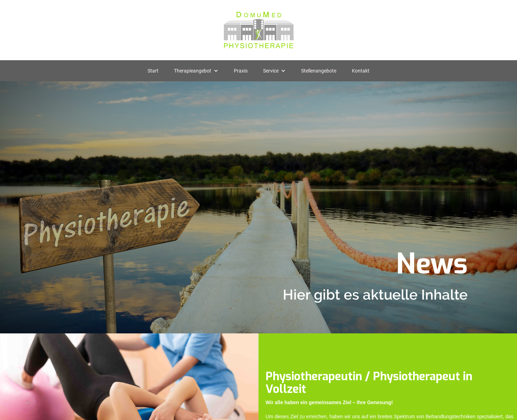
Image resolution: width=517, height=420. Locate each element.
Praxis (241, 71)
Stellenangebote (319, 71)
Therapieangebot (193, 71)
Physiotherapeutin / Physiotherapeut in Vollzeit (369, 383)
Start (153, 71)
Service (271, 71)
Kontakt (361, 71)
